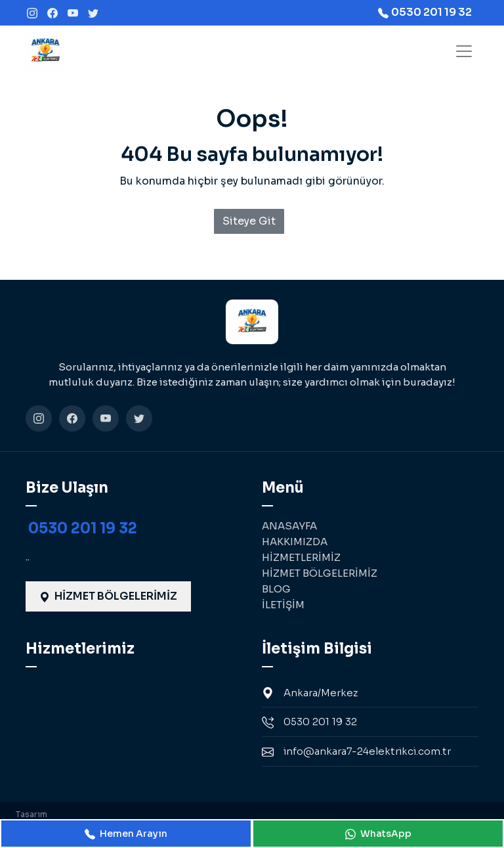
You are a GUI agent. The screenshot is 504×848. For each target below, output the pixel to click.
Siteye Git (249, 221)
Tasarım (31, 814)
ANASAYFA (289, 526)
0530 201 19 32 (83, 528)
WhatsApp (378, 834)
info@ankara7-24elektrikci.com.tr (356, 751)
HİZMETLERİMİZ (301, 557)
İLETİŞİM (283, 605)
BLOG (276, 589)
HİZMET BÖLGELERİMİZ (108, 596)
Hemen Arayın (126, 834)
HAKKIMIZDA (295, 542)
